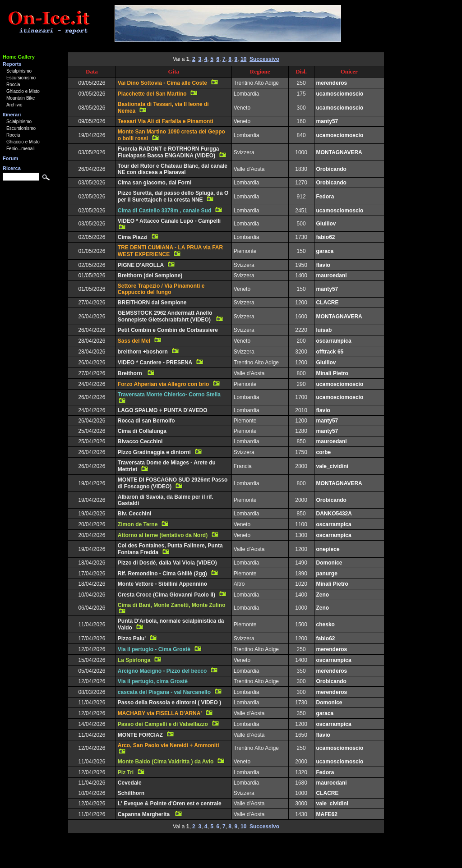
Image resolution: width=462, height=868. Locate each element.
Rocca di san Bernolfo (146, 421)
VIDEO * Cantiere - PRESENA (155, 363)
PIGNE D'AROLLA (141, 265)
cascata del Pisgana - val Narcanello (164, 692)
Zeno (323, 595)
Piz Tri (126, 772)
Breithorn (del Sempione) (150, 276)
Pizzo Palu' (132, 638)
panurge (327, 574)
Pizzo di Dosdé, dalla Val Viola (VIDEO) (167, 563)
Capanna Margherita (145, 814)
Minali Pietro (332, 373)
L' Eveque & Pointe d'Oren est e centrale (170, 804)
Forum (10, 158)
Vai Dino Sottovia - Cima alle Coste (162, 83)
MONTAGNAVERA (339, 152)
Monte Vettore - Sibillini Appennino (162, 584)
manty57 (327, 121)
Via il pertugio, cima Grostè (153, 681)
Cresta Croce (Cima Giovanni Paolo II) (166, 595)
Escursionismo (21, 78)
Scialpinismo (19, 71)
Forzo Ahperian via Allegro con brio (163, 384)
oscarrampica (334, 341)
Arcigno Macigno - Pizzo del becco (162, 671)
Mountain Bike (21, 98)
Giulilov (326, 224)
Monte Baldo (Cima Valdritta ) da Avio (166, 762)
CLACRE (328, 303)
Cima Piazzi (133, 237)
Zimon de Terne (138, 524)
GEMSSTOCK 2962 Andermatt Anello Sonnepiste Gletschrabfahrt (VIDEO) (165, 316)
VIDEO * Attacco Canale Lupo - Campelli (169, 221)
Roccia (13, 85)
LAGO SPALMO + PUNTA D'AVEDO (163, 410)
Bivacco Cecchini (140, 441)
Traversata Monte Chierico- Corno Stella (169, 395)
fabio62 (326, 237)
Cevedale (130, 783)
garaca (325, 251)
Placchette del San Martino (152, 94)
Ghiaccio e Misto (23, 91)
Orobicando (331, 169)
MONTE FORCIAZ (140, 735)
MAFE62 (327, 814)
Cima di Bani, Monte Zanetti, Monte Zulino (172, 605)
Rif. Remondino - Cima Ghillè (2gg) (162, 574)
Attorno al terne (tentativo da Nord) (163, 535)
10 (243, 59)
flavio (323, 265)
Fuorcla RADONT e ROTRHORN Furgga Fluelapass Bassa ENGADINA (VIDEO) (169, 152)
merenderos (332, 83)
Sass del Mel (134, 341)
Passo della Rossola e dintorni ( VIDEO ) (169, 703)
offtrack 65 (330, 352)
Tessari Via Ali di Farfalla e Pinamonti (166, 121)
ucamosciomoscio (340, 94)
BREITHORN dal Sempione (152, 303)
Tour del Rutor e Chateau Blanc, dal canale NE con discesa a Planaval (173, 169)
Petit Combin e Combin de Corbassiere (168, 330)
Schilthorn (131, 793)
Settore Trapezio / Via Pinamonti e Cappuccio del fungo (161, 289)
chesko (326, 625)
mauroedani (332, 276)
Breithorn (131, 373)
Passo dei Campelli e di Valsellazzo (163, 724)
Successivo (264, 59)
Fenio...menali (21, 149)
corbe (324, 452)
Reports (12, 64)
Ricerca (12, 168)
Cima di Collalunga (142, 431)
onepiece (328, 549)
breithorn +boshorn (143, 352)
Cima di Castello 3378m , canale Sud (164, 211)
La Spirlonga (134, 660)
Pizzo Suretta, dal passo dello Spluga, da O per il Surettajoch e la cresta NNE (173, 196)
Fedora (325, 197)
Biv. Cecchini (134, 514)
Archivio (14, 105)
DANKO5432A (334, 514)
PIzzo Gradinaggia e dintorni (154, 452)
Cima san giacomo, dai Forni (155, 183)
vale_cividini (332, 466)
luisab (324, 330)
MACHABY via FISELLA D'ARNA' (160, 713)
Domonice (329, 563)
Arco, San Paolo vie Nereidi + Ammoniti (169, 745)
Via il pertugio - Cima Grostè (154, 649)
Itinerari (12, 115)
